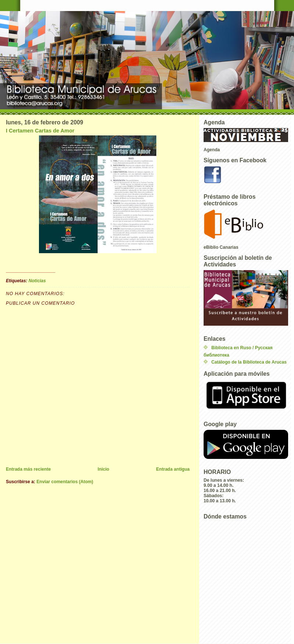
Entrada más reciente (28, 469)
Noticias (37, 281)
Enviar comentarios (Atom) (65, 482)
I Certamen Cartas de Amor (40, 131)
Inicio (104, 469)
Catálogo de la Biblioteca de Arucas (249, 362)
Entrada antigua (173, 469)
